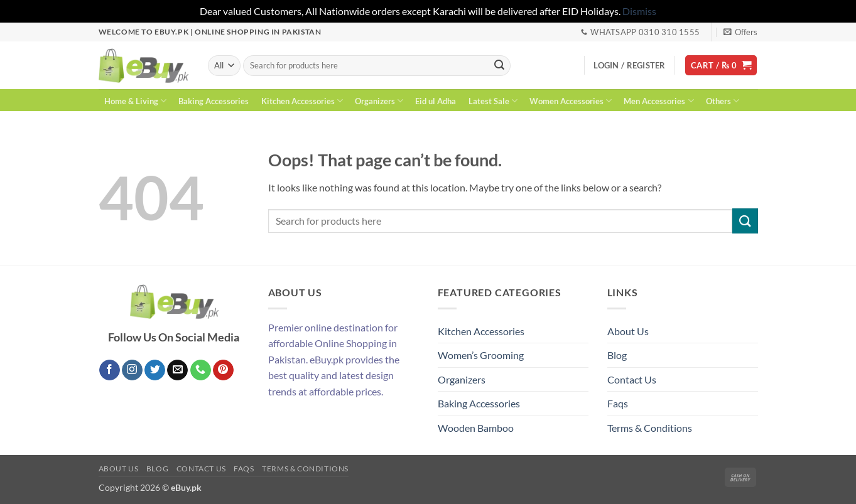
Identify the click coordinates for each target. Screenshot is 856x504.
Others (723, 101)
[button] (740, 32)
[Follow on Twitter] (155, 370)
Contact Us (632, 379)
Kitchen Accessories (302, 101)
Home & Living (135, 101)
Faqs (618, 403)
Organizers (379, 101)
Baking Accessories (214, 101)
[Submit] (499, 65)
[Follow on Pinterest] (223, 370)
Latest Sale (493, 101)
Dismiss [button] (639, 11)
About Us (628, 331)
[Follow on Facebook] (110, 370)
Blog (617, 355)
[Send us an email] (177, 370)
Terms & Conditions (650, 428)
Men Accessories (658, 101)
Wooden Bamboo (476, 428)
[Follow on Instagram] (132, 370)
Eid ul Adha (436, 101)
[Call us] (201, 370)
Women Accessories (571, 101)
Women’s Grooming (481, 355)
